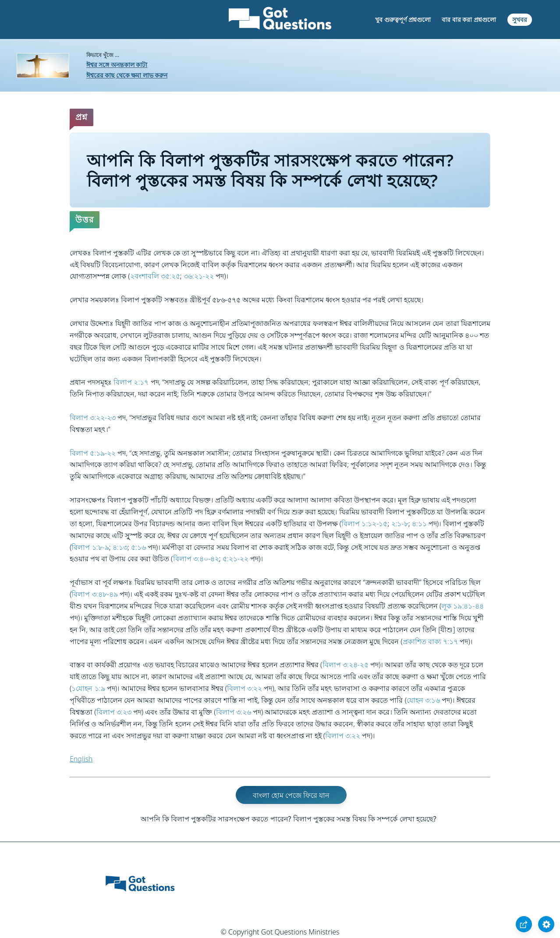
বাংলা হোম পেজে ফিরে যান (291, 795)
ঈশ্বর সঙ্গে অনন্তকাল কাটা (117, 65)
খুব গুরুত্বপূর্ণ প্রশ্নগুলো (403, 19)
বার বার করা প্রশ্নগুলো (469, 19)
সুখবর (520, 19)
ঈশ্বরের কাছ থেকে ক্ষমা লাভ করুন (127, 75)
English (81, 759)
